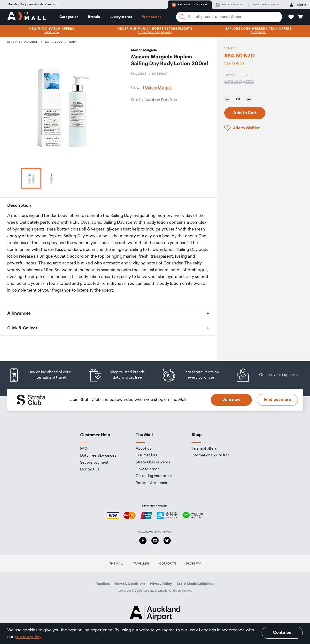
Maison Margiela (159, 88)
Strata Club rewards (153, 462)
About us (143, 449)
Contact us (90, 469)
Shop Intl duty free (190, 5)
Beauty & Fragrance (23, 42)
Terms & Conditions (130, 584)
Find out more (277, 400)
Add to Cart (245, 113)
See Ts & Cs (234, 64)
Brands (94, 17)
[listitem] (44, 375)
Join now (231, 400)
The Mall (116, 564)
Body (73, 42)
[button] (291, 17)
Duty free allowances (98, 456)
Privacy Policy (161, 584)
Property (194, 564)
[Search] (182, 17)
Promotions (151, 17)
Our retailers (146, 455)
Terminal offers (204, 449)
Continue (282, 633)
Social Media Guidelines (196, 584)
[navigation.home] (27, 17)
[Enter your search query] (229, 17)
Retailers (103, 584)
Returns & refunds (151, 483)
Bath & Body (54, 42)
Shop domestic (230, 5)
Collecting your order (154, 476)
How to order (147, 469)
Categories (69, 17)
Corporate (168, 564)
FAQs (85, 449)
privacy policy (28, 637)
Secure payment (94, 463)
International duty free (211, 455)
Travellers (141, 564)
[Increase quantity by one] (249, 99)
